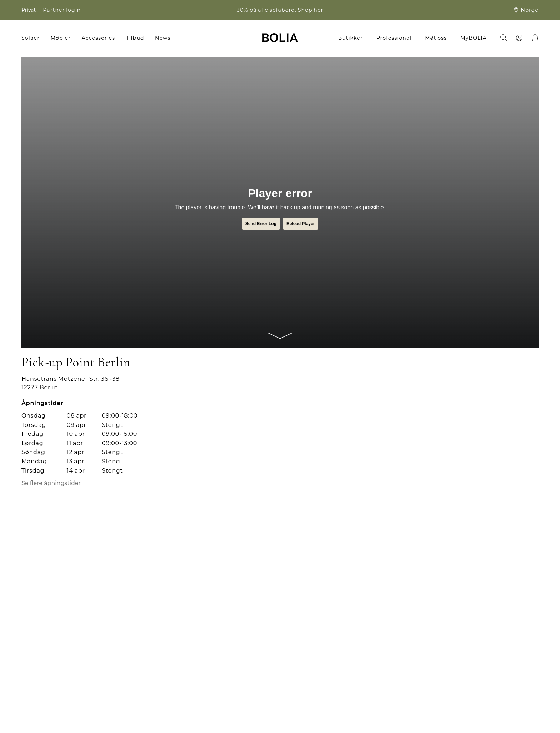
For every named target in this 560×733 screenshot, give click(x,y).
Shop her (311, 10)
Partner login (62, 10)
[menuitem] (33, 38)
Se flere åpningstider (51, 483)
